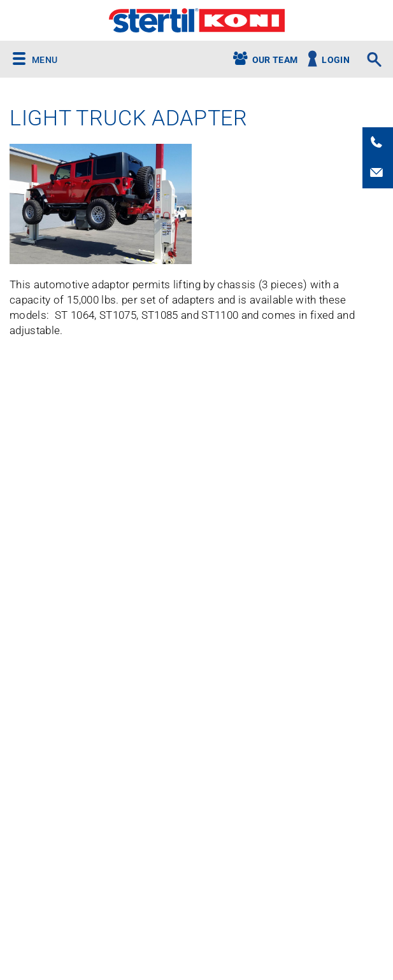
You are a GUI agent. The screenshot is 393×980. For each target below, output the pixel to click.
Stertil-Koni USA (196, 20)
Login (336, 60)
